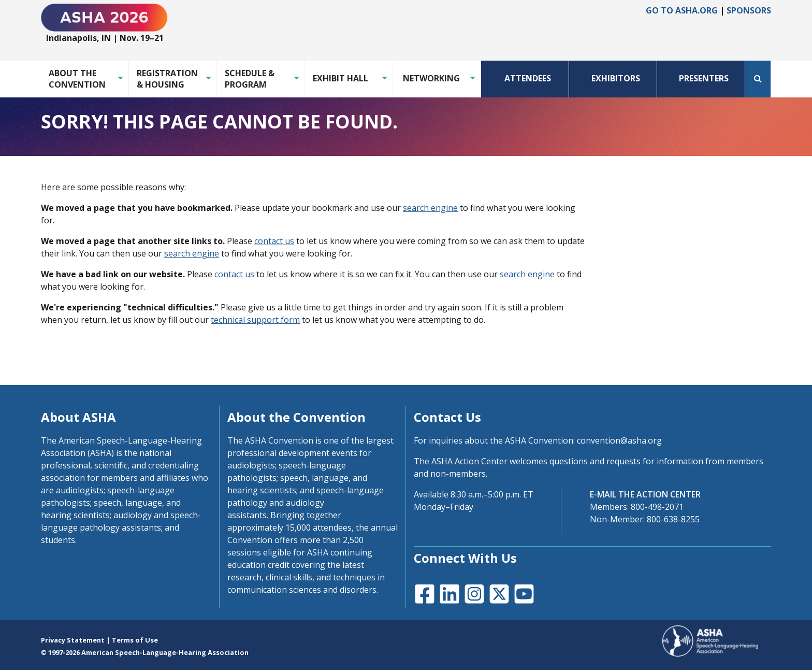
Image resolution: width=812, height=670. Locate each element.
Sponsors (749, 10)
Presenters (704, 78)
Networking (431, 78)
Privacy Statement (73, 640)
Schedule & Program (250, 79)
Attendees (528, 78)
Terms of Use (135, 640)
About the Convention (77, 79)
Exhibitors (616, 78)
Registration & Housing (167, 79)
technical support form (255, 320)
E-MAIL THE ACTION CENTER (645, 494)
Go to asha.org (682, 10)
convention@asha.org (619, 440)
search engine (430, 208)
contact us (274, 241)
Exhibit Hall (340, 78)
